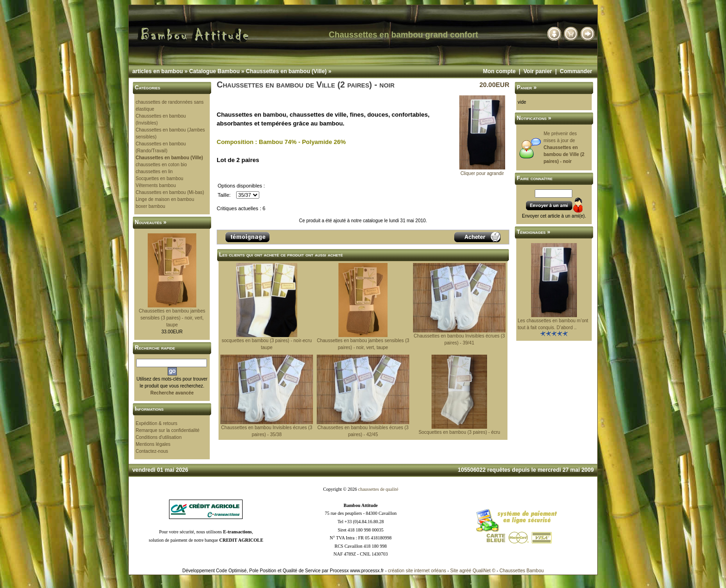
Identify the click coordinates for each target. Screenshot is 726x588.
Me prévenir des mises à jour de (564, 147)
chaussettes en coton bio (161, 165)
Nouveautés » (150, 222)
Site (454, 571)
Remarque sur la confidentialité (168, 430)
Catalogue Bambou (214, 71)
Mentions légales (153, 444)
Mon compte (499, 71)
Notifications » (534, 118)
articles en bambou (158, 71)
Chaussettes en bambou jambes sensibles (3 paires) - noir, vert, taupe (172, 318)
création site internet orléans (417, 571)
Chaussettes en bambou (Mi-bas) (170, 192)
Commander (576, 71)
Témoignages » (533, 232)
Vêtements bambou (156, 185)
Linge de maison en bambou (165, 199)
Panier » (527, 88)
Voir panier (538, 71)
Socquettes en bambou (160, 178)
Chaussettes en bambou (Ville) (286, 71)
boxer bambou (150, 206)
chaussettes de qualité (378, 489)
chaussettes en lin (154, 172)
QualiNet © (484, 571)
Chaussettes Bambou (522, 571)
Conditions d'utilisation (159, 437)
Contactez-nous (152, 451)
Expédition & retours (156, 423)
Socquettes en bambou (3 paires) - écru (459, 432)
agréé (465, 571)
